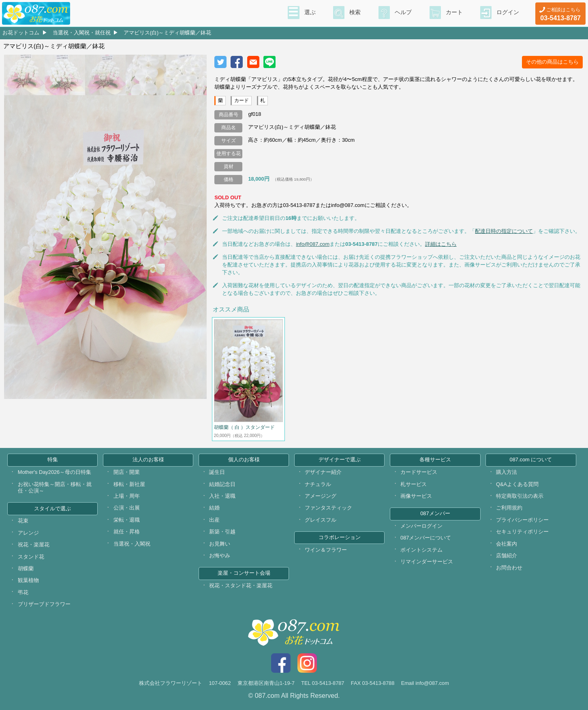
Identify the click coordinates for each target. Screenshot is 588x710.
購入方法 (507, 472)
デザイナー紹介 (323, 472)
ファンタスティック (328, 508)
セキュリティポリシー (522, 532)
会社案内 (507, 544)
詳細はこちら (441, 244)
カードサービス (419, 472)
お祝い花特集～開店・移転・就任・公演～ (55, 488)
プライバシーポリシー (522, 520)
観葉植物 (28, 580)
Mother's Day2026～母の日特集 (55, 472)
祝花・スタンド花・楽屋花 (241, 585)
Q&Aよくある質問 (517, 484)
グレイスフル (321, 520)
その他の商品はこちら (552, 62)
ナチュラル (318, 484)
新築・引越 (222, 532)
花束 (23, 521)
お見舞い (220, 544)
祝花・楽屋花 (34, 545)
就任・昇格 (127, 532)
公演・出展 (127, 508)
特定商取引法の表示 (520, 496)
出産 (214, 520)
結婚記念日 (222, 484)
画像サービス (416, 496)
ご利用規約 (509, 508)
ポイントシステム (421, 550)
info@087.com (313, 244)
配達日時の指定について (504, 231)
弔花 (23, 592)
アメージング (321, 496)
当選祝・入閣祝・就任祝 (82, 33)
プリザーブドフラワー (44, 604)
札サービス (414, 484)
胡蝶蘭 (26, 568)
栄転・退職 (127, 520)
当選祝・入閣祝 (132, 544)
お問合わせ (509, 568)
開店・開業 (127, 472)
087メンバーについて (426, 538)
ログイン (508, 13)
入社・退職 (222, 496)
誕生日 (217, 472)
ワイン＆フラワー (326, 550)
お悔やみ (220, 555)
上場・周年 (127, 496)
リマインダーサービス (427, 562)
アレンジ (28, 533)
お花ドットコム (21, 33)
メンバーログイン (421, 526)
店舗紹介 (507, 555)
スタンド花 (31, 557)
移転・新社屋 (129, 484)
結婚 (214, 508)
